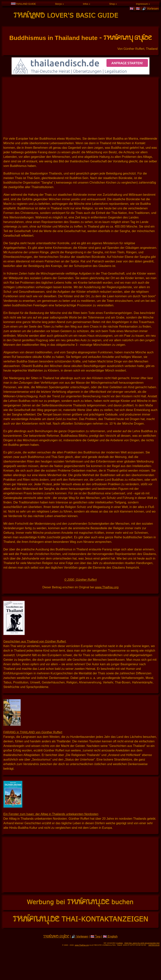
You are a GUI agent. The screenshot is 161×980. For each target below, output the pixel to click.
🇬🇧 (132, 9)
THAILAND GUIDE (23, 4)
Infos (86, 4)
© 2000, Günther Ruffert (81, 580)
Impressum (142, 4)
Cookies (120, 943)
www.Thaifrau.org (107, 587)
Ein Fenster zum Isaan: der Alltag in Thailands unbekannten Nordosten (51, 814)
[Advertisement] (80, 107)
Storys (58, 4)
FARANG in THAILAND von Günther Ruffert (33, 732)
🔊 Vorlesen (150, 9)
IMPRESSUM (154, 945)
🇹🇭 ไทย (95, 937)
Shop (112, 4)
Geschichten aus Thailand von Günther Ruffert (35, 641)
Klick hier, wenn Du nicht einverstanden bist (142, 943)
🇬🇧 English (110, 937)
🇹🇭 (138, 9)
